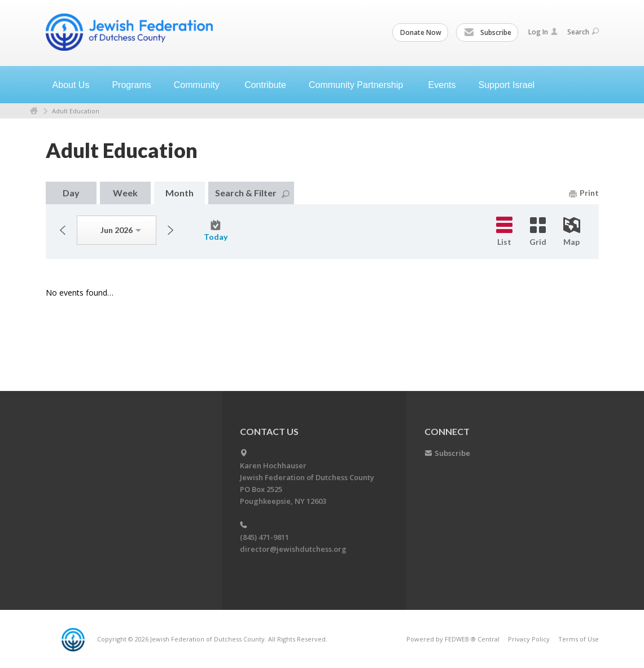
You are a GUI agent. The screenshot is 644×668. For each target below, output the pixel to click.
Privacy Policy (529, 639)
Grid (538, 232)
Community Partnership (362, 85)
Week (125, 193)
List (504, 232)
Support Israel (507, 85)
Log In (543, 32)
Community (202, 85)
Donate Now (421, 32)
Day (71, 193)
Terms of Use (579, 639)
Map (572, 232)
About (76, 85)
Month (179, 193)
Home (34, 111)
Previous (63, 230)
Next (170, 230)
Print (584, 193)
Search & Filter (252, 193)
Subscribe (488, 33)
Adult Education (76, 111)
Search (583, 32)
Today (216, 231)
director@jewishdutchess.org (293, 549)
